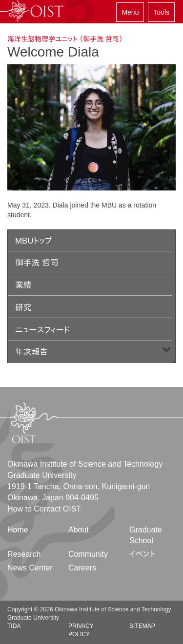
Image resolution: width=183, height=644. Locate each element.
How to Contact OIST (44, 509)
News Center (30, 568)
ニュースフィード (42, 330)
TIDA (14, 626)
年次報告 (31, 352)
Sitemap (142, 626)
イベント (142, 554)
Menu (130, 12)
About (79, 530)
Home (18, 530)
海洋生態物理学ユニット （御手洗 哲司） (65, 39)
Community (88, 554)
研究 (23, 308)
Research (24, 554)
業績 (23, 285)
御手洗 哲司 (37, 263)
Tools (161, 12)
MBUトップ (34, 241)
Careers (82, 568)
